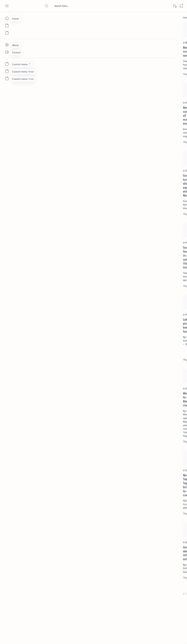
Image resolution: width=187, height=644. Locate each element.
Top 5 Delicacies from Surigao (161, 60)
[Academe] (172, 193)
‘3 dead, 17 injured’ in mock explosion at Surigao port (159, 152)
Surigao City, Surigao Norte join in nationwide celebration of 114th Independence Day (41, 286)
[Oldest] (121, 619)
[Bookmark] (181, 6)
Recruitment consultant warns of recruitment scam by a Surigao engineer (40, 135)
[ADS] (147, 202)
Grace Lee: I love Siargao (91, 504)
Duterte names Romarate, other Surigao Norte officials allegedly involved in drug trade (161, 108)
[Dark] (174, 6)
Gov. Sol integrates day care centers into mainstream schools (42, 582)
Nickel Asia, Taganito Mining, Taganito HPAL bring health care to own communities (44, 508)
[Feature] (24, 126)
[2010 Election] (85, 201)
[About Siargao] (172, 184)
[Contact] (7, 52)
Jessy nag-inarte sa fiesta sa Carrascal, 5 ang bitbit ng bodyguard (160, 86)
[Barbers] (24, 58)
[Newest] (22, 619)
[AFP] (172, 202)
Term (138, 223)
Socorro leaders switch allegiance (98, 63)
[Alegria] (155, 97)
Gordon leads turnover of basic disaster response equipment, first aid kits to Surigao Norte (44, 210)
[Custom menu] (7, 64)
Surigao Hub (34, 637)
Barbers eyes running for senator (40, 63)
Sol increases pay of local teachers (99, 206)
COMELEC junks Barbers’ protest (97, 357)
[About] (7, 45)
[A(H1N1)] (147, 184)
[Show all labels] (143, 211)
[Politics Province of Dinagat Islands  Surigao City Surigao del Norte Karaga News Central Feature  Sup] (147, 175)
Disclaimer (150, 223)
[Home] (7, 18)
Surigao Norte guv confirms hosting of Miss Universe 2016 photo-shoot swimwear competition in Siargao (161, 132)
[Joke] (80, 126)
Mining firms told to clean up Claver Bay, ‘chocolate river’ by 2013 (42, 431)
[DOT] (155, 121)
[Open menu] (7, 6)
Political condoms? (88, 131)
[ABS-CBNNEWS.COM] (147, 193)
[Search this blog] (72, 6)
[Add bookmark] (67, 26)
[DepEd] (24, 575)
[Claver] (24, 201)
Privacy (163, 223)
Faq (172, 223)
